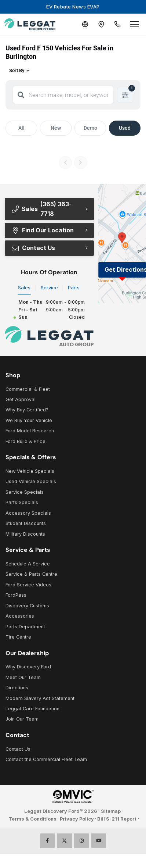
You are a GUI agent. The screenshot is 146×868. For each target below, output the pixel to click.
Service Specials (25, 492)
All (21, 128)
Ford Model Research (30, 431)
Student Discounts (26, 523)
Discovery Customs (27, 606)
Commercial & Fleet (28, 389)
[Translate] (85, 24)
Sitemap (111, 811)
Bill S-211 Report (117, 819)
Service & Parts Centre (31, 574)
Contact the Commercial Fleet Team (46, 759)
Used (125, 128)
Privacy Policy (77, 819)
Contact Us (33, 248)
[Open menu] (134, 24)
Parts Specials (22, 502)
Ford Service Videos (28, 585)
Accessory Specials (28, 513)
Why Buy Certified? (27, 410)
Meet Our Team (23, 677)
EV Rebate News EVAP (73, 7)
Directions (17, 688)
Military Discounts (25, 534)
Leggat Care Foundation (32, 709)
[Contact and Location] (101, 24)
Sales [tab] (24, 288)
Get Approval (21, 399)
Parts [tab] (74, 288)
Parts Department (25, 627)
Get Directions (125, 269)
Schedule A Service (28, 564)
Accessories (20, 616)
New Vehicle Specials (30, 471)
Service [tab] (49, 288)
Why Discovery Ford (28, 667)
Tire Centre (18, 637)
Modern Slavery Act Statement (40, 698)
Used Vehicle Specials (31, 481)
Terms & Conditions (32, 819)
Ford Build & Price (25, 441)
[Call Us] (117, 24)
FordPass (16, 595)
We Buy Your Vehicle (29, 420)
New (56, 128)
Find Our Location (42, 230)
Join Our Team (22, 719)
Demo (90, 128)
